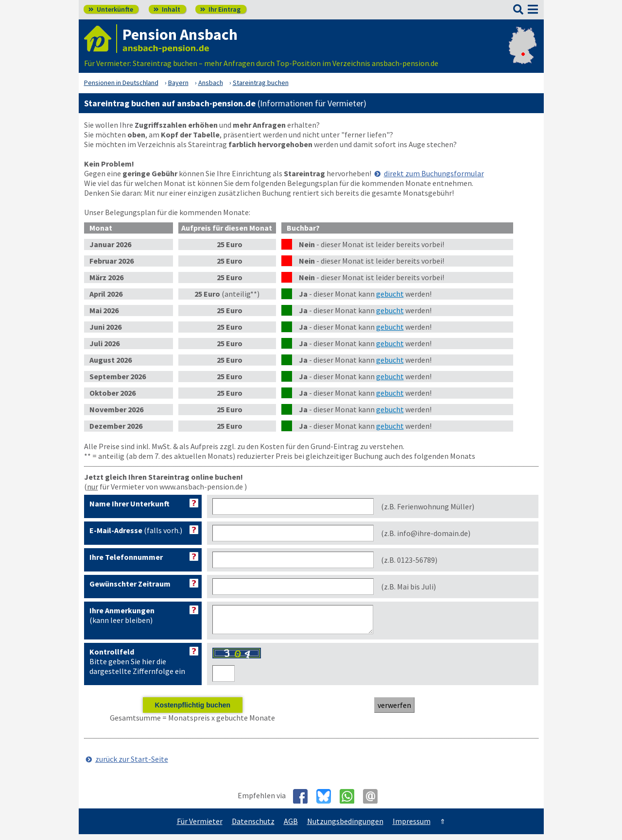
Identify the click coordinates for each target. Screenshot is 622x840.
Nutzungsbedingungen (345, 827)
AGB (291, 827)
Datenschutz (253, 827)
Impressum (412, 827)
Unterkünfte (111, 9)
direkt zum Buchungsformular (434, 173)
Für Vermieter (200, 827)
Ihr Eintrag (220, 9)
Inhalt (167, 9)
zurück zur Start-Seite (132, 765)
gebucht (390, 294)
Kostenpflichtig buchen (192, 711)
